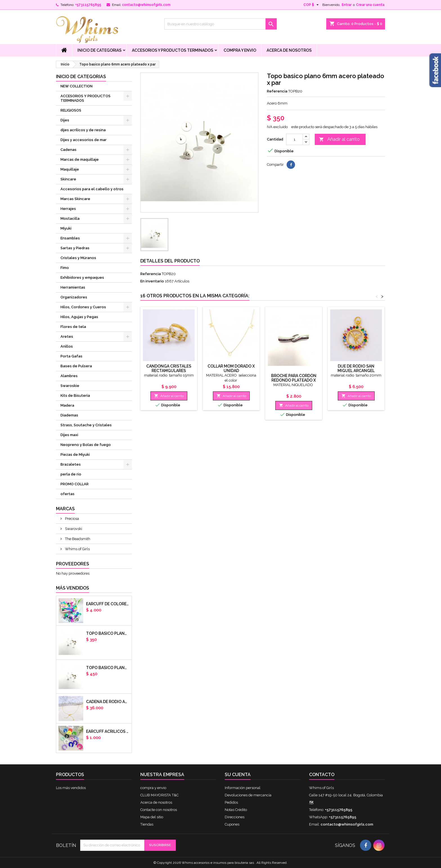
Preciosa (72, 519)
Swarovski (73, 529)
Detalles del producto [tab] (170, 261)
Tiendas (147, 824)
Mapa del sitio (152, 817)
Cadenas (68, 150)
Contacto (322, 775)
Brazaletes (71, 464)
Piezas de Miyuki (75, 455)
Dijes (65, 120)
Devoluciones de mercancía (248, 795)
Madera (67, 405)
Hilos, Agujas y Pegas (79, 317)
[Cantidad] (294, 139)
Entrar (347, 5)
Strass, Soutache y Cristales (86, 425)
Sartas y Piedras (75, 248)
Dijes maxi (69, 435)
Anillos (67, 346)
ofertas (67, 494)
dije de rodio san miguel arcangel (356, 368)
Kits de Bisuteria (75, 396)
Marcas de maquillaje (80, 159)
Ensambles (70, 238)
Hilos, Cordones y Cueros (83, 307)
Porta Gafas (71, 356)
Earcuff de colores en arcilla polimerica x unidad (108, 604)
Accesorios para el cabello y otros (92, 189)
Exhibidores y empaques (82, 277)
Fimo (65, 268)
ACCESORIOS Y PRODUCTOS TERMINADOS (173, 50)
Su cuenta (238, 775)
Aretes (67, 336)
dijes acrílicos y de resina (83, 130)
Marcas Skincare (75, 199)
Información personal (243, 788)
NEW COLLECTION (76, 86)
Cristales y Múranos (78, 258)
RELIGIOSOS (71, 110)
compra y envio (240, 50)
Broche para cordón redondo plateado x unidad (294, 380)
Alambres (69, 376)
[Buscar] (220, 24)
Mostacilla (70, 218)
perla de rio (71, 474)
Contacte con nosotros (159, 810)
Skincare (68, 179)
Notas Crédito (236, 810)
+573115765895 (88, 5)
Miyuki (66, 228)
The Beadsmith (77, 539)
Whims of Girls (77, 549)
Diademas (69, 415)
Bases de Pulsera (76, 366)
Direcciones (235, 817)
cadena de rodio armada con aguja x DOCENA (108, 702)
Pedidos (231, 802)
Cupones (232, 824)
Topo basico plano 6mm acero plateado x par (108, 633)
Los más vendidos (71, 788)
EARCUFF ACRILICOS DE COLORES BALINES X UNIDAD (108, 731)
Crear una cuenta (370, 5)
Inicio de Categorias (99, 50)
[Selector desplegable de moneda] (312, 5)
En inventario (152, 281)
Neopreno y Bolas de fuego (86, 445)
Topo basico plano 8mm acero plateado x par (108, 668)
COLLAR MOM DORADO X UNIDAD (231, 368)
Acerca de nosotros (289, 50)
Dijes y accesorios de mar (84, 140)
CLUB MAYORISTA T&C (159, 795)
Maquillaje (70, 169)
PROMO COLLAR (75, 484)
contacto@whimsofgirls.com (146, 5)
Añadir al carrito (339, 140)
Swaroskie (70, 386)
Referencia (277, 91)
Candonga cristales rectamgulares (169, 368)
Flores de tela (73, 327)
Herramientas (73, 287)
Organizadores (74, 297)
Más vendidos (73, 588)
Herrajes (68, 209)
